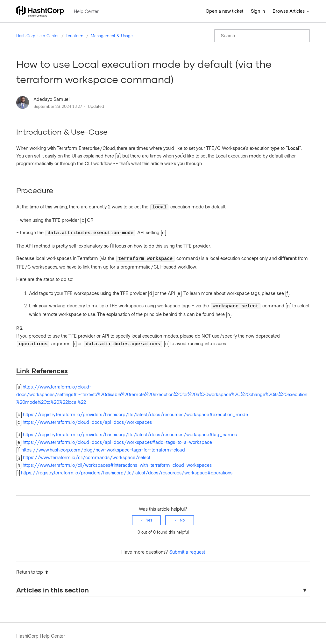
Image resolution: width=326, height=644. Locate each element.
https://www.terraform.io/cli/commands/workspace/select (87, 452)
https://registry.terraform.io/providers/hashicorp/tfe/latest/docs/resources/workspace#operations (127, 468)
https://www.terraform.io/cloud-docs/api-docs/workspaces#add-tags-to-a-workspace (117, 437)
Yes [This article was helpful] (149, 515)
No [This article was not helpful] (182, 515)
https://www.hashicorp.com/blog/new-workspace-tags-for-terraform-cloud (103, 445)
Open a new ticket (224, 11)
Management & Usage (112, 36)
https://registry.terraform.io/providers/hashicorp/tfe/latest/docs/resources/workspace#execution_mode (135, 409)
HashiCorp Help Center (37, 36)
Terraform (74, 36)
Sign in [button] (258, 11)
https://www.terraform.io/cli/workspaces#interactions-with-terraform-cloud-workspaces (117, 460)
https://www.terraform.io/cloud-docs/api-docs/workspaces (87, 417)
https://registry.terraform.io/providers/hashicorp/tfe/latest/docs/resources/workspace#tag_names (130, 430)
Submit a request (187, 547)
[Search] (262, 36)
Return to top (32, 567)
